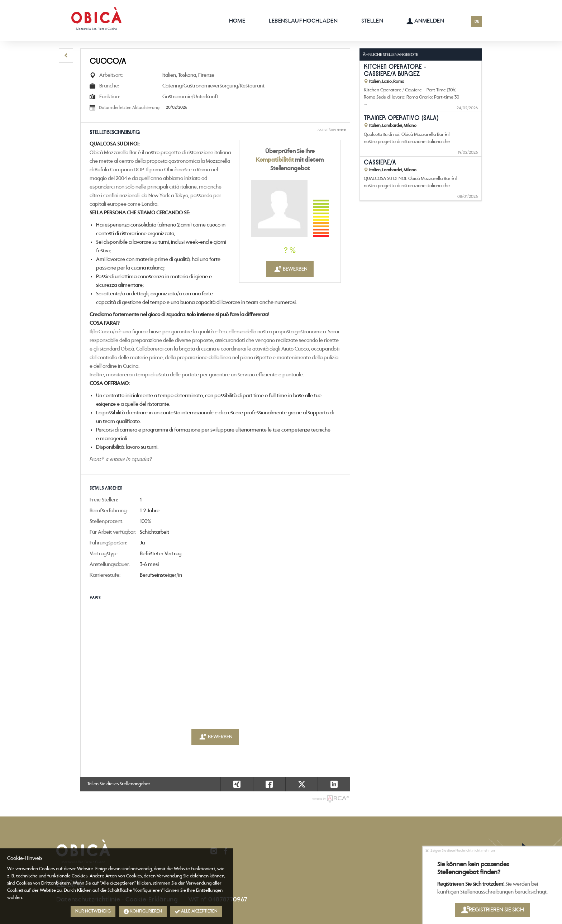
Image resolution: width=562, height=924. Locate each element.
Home (237, 21)
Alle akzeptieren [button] (196, 911)
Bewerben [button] (290, 269)
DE (477, 22)
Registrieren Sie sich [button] (492, 910)
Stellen (372, 21)
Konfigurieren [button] (143, 911)
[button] (66, 56)
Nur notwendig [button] (93, 911)
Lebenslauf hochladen (303, 21)
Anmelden (425, 21)
